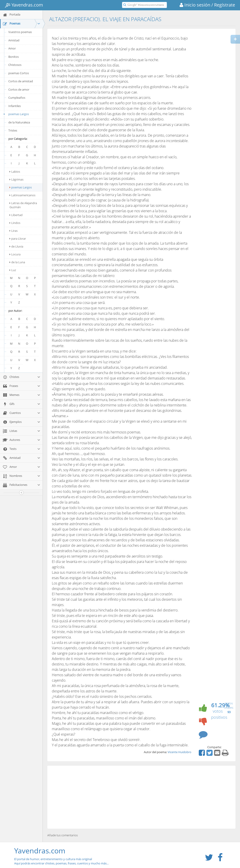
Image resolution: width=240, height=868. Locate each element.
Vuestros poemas (20, 32)
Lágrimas (16, 179)
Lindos (15, 223)
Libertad (16, 215)
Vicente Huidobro (179, 752)
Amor (12, 48)
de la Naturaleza (19, 122)
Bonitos (14, 57)
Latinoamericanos (22, 195)
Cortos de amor (19, 89)
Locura (15, 254)
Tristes (13, 130)
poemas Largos (16, 114)
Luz (13, 270)
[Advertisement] (141, 797)
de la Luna (17, 262)
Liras (14, 231)
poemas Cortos (19, 73)
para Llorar (18, 239)
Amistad (14, 40)
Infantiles (15, 106)
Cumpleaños (17, 98)
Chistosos (15, 65)
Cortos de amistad (21, 81)
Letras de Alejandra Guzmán (23, 205)
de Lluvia (16, 246)
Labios (15, 172)
